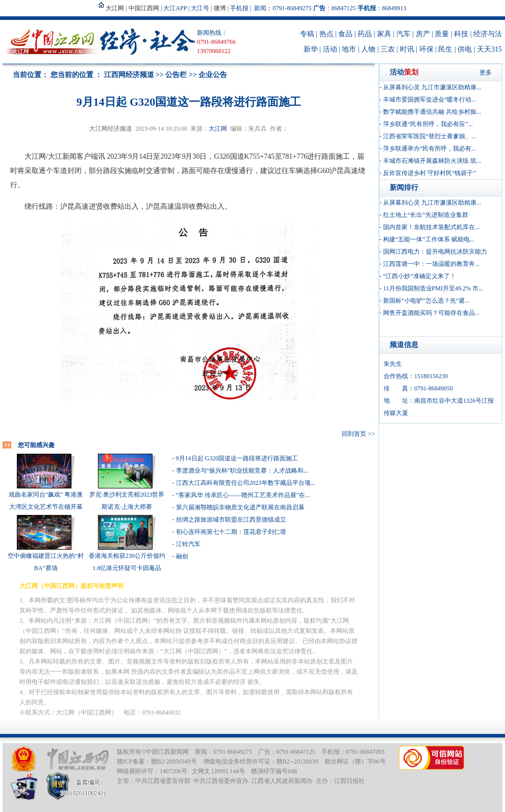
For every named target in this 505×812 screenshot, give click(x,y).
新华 (311, 49)
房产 (423, 34)
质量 (442, 34)
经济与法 (488, 34)
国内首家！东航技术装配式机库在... (431, 227)
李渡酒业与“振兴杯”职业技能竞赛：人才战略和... (242, 471)
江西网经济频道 (129, 75)
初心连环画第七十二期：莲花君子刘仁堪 (231, 532)
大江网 (218, 129)
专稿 (307, 34)
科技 (461, 34)
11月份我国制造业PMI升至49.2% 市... (433, 288)
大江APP (175, 8)
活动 (330, 49)
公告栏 (176, 75)
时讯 (407, 49)
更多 (486, 72)
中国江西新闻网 (167, 752)
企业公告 (213, 75)
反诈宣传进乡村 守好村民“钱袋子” (430, 173)
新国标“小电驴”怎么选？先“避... (426, 301)
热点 (326, 34)
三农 (388, 49)
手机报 (239, 8)
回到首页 (354, 434)
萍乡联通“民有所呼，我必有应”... (428, 124)
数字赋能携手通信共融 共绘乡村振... (432, 112)
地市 (349, 49)
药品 (365, 34)
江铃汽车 (188, 544)
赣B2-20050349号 (174, 761)
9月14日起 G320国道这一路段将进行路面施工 (237, 458)
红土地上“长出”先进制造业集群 (426, 215)
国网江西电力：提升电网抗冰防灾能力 (435, 252)
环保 (426, 49)
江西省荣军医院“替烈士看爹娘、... (430, 136)
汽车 (403, 34)
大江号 (200, 8)
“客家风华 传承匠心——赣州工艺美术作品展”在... (243, 495)
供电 (465, 49)
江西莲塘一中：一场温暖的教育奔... (431, 264)
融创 (182, 556)
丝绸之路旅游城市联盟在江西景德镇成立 (231, 520)
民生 (445, 49)
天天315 (489, 49)
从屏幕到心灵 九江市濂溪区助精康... (432, 87)
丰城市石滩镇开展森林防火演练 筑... (432, 161)
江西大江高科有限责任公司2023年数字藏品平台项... (246, 483)
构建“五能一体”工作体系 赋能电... (429, 239)
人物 (368, 49)
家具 (384, 34)
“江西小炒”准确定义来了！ (420, 276)
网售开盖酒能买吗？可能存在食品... (431, 313)
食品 (345, 34)
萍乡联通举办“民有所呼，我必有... (430, 149)
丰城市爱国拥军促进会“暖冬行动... (430, 100)
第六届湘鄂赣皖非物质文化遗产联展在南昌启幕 (240, 507)
